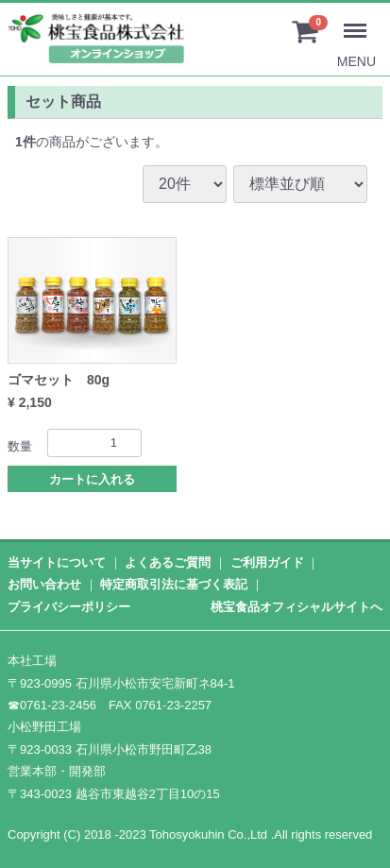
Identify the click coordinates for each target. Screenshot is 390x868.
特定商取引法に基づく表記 (174, 584)
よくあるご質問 (168, 562)
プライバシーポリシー (69, 606)
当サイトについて (57, 562)
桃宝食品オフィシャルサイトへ (297, 606)
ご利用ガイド (267, 562)
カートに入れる (92, 479)
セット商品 (63, 102)
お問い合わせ (44, 584)
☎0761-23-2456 (52, 704)
